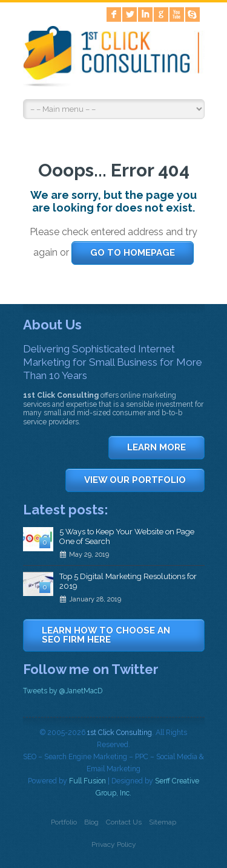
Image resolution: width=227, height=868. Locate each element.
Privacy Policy (114, 844)
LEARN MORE (156, 447)
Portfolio (64, 822)
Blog (91, 822)
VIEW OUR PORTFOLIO (135, 480)
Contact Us (124, 822)
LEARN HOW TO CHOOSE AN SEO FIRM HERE (106, 635)
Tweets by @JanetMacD (63, 691)
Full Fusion (87, 781)
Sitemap (163, 822)
